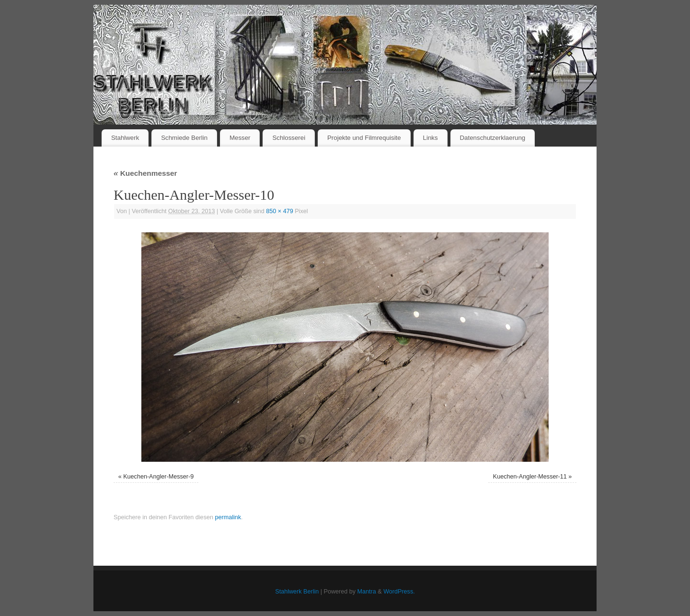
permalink (228, 517)
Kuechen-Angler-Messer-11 (530, 477)
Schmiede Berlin (184, 138)
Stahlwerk (125, 138)
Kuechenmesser (145, 173)
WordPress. (399, 592)
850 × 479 (279, 211)
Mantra (367, 592)
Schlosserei (289, 138)
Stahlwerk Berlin (297, 592)
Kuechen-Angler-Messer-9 (158, 477)
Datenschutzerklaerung (493, 138)
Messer (240, 138)
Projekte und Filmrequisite (364, 138)
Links (431, 138)
